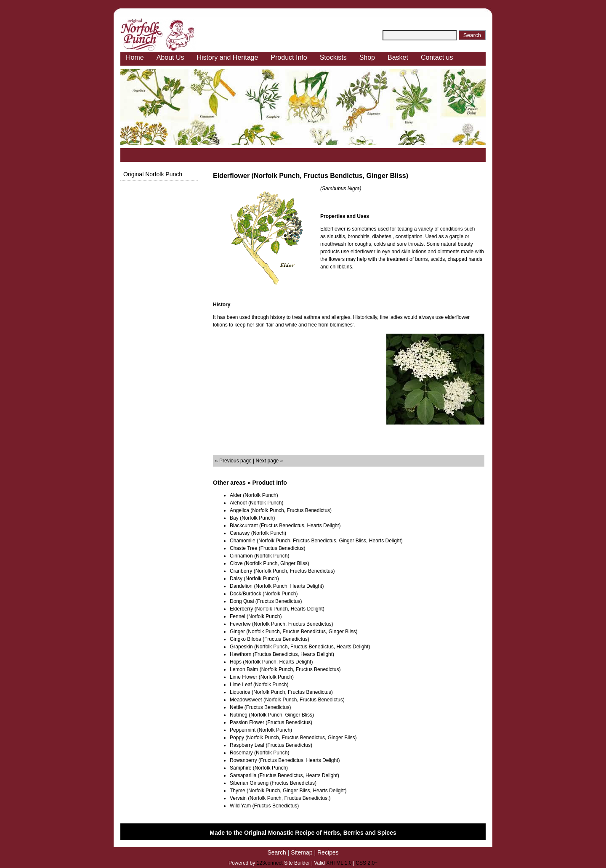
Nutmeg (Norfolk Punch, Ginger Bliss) (272, 715)
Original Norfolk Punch (153, 174)
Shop (367, 57)
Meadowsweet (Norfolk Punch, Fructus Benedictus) (287, 700)
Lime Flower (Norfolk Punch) (262, 677)
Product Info (289, 57)
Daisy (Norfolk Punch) (254, 579)
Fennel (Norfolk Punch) (256, 616)
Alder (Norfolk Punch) (254, 495)
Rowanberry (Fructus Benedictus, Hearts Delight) (285, 760)
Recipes (328, 852)
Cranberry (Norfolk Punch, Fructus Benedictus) (282, 571)
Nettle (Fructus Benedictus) (260, 707)
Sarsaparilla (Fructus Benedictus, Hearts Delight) (284, 775)
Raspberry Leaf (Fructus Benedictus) (271, 745)
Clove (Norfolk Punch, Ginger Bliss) (270, 563)
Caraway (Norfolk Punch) (258, 533)
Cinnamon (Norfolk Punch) (259, 556)
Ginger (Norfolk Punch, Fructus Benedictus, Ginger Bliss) (294, 632)
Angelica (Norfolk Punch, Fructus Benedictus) (281, 510)
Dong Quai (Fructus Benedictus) (266, 601)
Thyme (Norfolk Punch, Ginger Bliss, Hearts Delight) (288, 791)
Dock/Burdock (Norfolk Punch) (264, 594)
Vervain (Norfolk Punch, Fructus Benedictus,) (280, 798)
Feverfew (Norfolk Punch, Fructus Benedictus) (281, 624)
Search (276, 852)
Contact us (437, 57)
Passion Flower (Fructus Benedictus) (271, 722)
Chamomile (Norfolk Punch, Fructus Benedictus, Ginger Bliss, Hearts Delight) (316, 541)
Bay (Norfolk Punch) (252, 518)
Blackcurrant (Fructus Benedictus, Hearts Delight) (285, 526)
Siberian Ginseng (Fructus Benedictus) (273, 783)
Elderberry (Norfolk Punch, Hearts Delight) (277, 609)
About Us (170, 57)
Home (135, 57)
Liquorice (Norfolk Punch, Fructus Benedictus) (281, 692)
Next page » (270, 461)
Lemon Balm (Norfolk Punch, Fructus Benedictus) (285, 669)
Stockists (333, 57)
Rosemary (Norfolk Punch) (259, 753)
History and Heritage (228, 57)
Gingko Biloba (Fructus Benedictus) (270, 639)
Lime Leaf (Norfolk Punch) (259, 685)
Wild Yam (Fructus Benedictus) (264, 806)
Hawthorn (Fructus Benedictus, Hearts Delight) (282, 654)
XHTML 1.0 (339, 863)
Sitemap (302, 852)
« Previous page (233, 461)
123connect (270, 863)
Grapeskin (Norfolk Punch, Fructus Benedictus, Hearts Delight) (300, 647)
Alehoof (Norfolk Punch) (256, 503)
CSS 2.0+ (367, 863)
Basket (398, 57)
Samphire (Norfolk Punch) (259, 768)
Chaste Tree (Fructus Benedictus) (267, 548)
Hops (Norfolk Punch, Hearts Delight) (271, 662)
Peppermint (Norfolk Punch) (261, 730)
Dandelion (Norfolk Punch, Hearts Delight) (277, 586)
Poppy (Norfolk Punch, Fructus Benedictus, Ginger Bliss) (293, 738)
